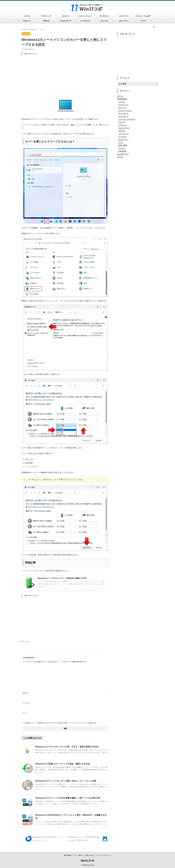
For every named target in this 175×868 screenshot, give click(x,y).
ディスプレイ (104, 16)
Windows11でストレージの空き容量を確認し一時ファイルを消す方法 (66, 798)
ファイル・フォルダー (143, 16)
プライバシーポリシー (104, 855)
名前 (25, 693)
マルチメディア (66, 21)
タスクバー (66, 16)
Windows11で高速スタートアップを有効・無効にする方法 (61, 763)
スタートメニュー (85, 16)
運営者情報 (68, 855)
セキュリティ (124, 21)
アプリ (143, 21)
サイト (25, 713)
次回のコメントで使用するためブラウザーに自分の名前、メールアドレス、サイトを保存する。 (61, 722)
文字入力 (46, 21)
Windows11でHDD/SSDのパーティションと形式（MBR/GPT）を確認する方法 (70, 815)
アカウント (27, 21)
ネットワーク (124, 16)
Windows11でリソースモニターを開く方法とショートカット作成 (64, 781)
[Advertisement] (65, 74)
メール (26, 703)
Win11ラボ (88, 861)
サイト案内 (78, 855)
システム (27, 16)
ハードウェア (85, 21)
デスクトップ (46, 16)
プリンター (104, 21)
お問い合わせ (89, 855)
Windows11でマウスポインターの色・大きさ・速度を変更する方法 (65, 746)
